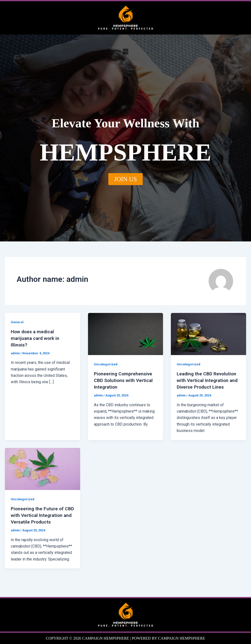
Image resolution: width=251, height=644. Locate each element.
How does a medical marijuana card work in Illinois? (36, 338)
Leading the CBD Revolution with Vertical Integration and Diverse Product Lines (208, 380)
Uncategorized (106, 364)
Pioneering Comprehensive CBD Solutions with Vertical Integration (124, 380)
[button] (125, 51)
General (17, 322)
